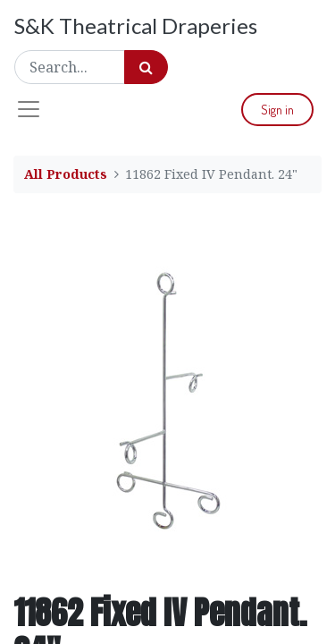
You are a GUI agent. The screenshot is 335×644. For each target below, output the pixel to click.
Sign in (277, 110)
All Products (66, 174)
